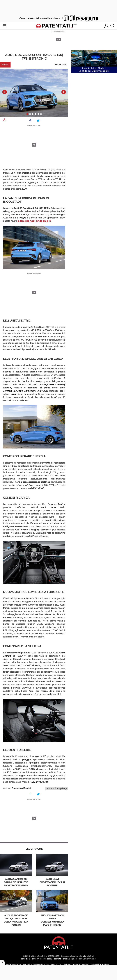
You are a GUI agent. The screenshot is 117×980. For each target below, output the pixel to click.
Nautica (27, 965)
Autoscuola (38, 965)
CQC (60, 965)
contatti (58, 959)
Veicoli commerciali (100, 965)
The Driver (50, 965)
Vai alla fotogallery (57, 788)
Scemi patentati (13, 965)
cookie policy (46, 959)
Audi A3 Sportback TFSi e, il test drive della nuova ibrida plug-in (16, 920)
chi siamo (67, 959)
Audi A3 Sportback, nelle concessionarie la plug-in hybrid (52, 920)
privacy (35, 959)
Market (85, 965)
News (5, 65)
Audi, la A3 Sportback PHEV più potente (52, 882)
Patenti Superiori (72, 965)
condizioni (25, 959)
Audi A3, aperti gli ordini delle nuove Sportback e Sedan (16, 882)
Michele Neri (88, 956)
